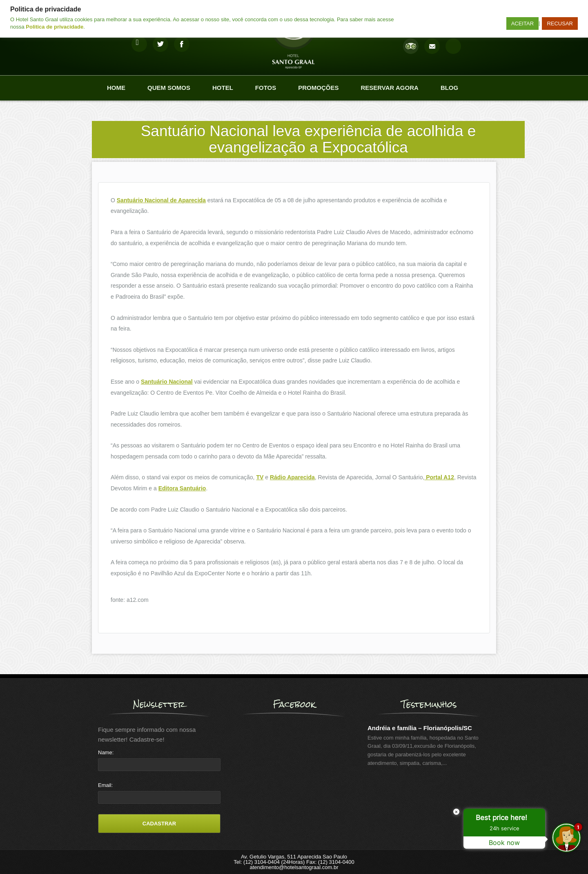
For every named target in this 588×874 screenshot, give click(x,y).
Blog (449, 88)
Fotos (266, 88)
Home (116, 88)
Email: (105, 785)
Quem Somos (169, 88)
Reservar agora (389, 88)
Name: (106, 752)
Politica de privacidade (55, 27)
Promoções (318, 88)
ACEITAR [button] (522, 23)
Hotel (223, 88)
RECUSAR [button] (560, 23)
